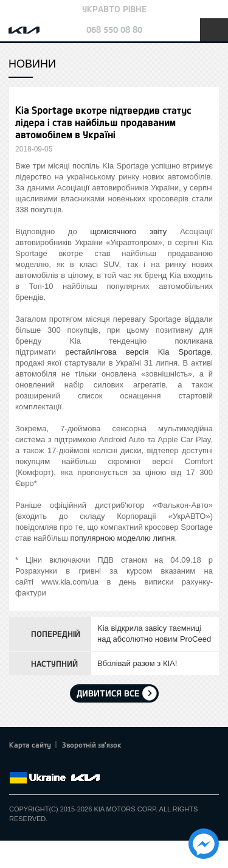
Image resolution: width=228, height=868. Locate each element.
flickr (100, 763)
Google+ (50, 763)
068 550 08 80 (114, 30)
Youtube (67, 763)
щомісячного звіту (128, 231)
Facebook (16, 763)
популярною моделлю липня (122, 538)
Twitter (33, 763)
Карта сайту (30, 745)
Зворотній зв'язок (92, 745)
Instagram (84, 763)
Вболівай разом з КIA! (137, 663)
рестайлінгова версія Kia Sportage (138, 352)
